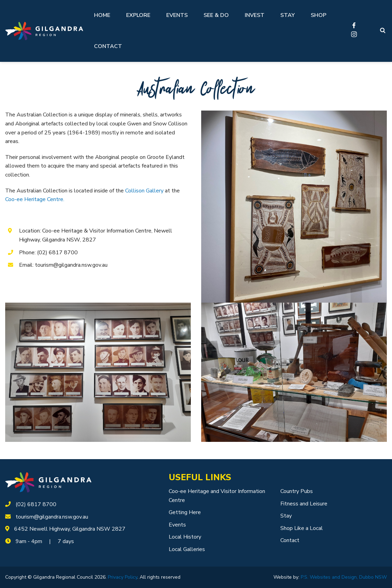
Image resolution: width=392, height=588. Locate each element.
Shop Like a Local (302, 528)
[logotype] (48, 482)
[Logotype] (44, 31)
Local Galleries (187, 549)
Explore (138, 15)
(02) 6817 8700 (36, 504)
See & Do (216, 15)
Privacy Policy (123, 577)
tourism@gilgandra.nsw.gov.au (52, 517)
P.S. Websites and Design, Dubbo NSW (344, 577)
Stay (288, 15)
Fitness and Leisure (304, 504)
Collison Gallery (144, 191)
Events (177, 15)
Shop (319, 15)
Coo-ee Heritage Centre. (35, 199)
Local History (185, 537)
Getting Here (185, 512)
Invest (255, 15)
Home (102, 15)
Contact (108, 46)
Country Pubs (297, 491)
